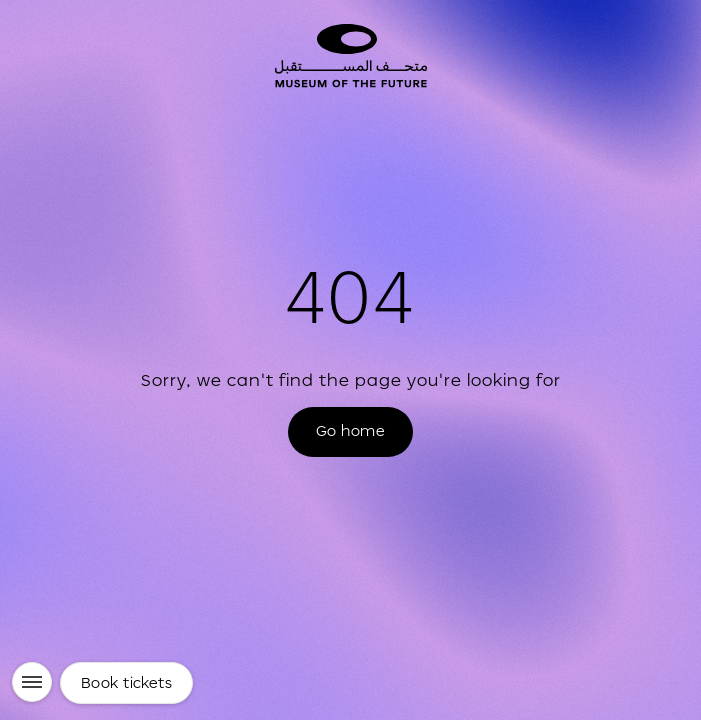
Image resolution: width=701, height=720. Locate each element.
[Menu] (32, 682)
